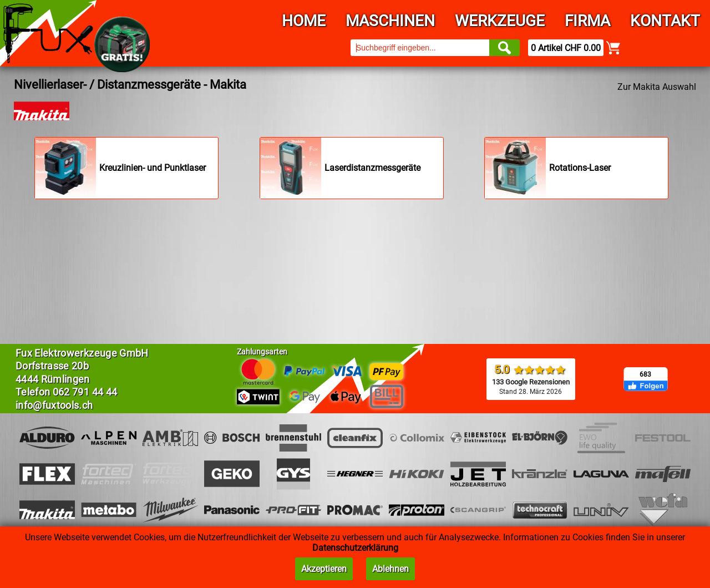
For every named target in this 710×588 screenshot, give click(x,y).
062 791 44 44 (85, 392)
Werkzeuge (500, 21)
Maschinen (390, 21)
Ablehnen (390, 569)
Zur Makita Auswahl (657, 87)
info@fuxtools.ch (54, 405)
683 (645, 374)
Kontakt (665, 21)
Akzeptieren (324, 569)
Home (304, 21)
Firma (587, 21)
